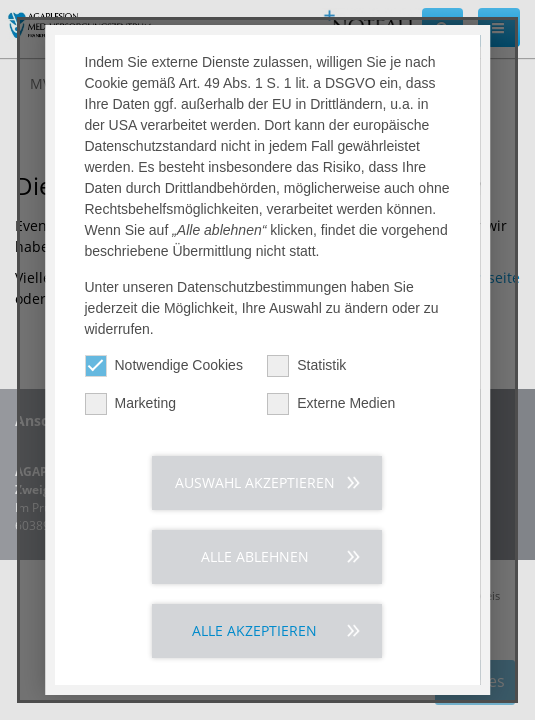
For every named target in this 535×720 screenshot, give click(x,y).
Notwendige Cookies (164, 365)
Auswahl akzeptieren (255, 482)
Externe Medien (332, 403)
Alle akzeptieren (255, 630)
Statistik (307, 365)
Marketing (130, 403)
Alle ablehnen (255, 556)
